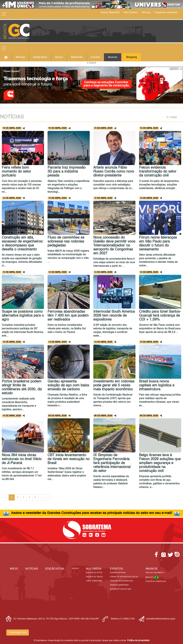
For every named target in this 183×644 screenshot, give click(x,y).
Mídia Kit (150, 577)
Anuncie (113, 57)
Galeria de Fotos (94, 573)
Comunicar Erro (18, 633)
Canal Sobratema (94, 581)
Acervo (59, 57)
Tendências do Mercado (122, 581)
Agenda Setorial (118, 573)
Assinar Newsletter (110, 12)
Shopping (132, 57)
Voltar (172, 117)
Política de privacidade (138, 641)
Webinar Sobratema (119, 585)
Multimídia (77, 57)
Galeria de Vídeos (94, 577)
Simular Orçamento (155, 573)
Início (14, 569)
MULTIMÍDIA (94, 569)
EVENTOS (116, 569)
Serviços (146, 12)
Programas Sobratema (166, 12)
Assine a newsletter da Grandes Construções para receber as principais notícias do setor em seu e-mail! (91, 513)
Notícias (20, 57)
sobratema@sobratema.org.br (161, 619)
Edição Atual (40, 57)
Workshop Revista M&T (121, 589)
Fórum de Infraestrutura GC (124, 577)
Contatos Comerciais (156, 581)
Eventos (95, 57)
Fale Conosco (131, 12)
